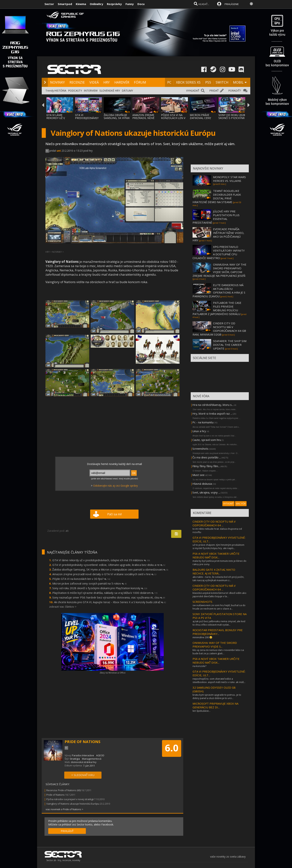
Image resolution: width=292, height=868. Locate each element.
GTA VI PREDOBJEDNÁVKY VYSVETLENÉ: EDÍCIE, (88, 118)
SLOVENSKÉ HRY (110, 91)
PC (169, 82)
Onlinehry (96, 4)
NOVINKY (57, 82)
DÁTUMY (127, 91)
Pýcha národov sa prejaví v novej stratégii (70, 799)
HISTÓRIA (60, 91)
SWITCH (222, 82)
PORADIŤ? (235, 91)
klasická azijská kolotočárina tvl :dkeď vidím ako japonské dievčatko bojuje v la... (219, 595)
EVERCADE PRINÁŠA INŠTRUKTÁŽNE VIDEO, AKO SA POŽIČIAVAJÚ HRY (218, 235)
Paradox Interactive (83, 755)
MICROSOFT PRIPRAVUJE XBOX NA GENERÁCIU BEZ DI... (215, 705)
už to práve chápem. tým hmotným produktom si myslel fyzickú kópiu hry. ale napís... (218, 546)
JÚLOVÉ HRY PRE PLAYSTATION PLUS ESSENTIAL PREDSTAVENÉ (216, 217)
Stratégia (75, 759)
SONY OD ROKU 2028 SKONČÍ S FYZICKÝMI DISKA (232, 118)
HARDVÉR (122, 82)
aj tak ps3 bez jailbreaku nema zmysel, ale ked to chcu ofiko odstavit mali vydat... (219, 623)
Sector (49, 4)
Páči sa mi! (114, 514)
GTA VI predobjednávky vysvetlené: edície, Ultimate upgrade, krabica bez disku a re (109, 565)
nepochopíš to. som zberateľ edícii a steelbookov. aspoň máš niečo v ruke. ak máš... (219, 680)
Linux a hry (200, 431)
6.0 (172, 748)
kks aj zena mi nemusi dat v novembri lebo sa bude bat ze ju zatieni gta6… (218, 652)
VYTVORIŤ (228, 504)
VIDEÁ (94, 82)
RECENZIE (77, 82)
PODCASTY (75, 91)
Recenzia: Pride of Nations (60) (64, 790)
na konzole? (199, 666)
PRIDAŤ (214, 91)
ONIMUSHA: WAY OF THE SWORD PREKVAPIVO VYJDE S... (215, 645)
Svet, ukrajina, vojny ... (206, 492)
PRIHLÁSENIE (232, 4)
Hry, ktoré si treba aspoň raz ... (212, 413)
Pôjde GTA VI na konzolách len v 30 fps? (81, 579)
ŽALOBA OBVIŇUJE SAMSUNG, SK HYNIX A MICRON (117, 118)
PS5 (208, 82)
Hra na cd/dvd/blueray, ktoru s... (213, 405)
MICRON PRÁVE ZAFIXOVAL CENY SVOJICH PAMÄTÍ (200, 118)
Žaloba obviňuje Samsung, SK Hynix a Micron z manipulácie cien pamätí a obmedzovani (110, 569)
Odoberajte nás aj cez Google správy (115, 486)
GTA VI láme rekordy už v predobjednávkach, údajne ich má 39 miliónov (101, 560)
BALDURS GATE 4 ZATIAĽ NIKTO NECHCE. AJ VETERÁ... (214, 571)
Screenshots (200, 449)
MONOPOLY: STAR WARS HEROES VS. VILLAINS (229, 179)
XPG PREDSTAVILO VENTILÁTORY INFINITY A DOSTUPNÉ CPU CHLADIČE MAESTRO (219, 252)
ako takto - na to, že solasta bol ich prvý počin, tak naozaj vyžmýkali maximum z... (218, 579)
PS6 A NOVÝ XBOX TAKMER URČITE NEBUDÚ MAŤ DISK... (216, 555)
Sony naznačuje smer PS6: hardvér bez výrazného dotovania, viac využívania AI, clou (109, 597)
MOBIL (238, 82)
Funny (130, 4)
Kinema (81, 4)
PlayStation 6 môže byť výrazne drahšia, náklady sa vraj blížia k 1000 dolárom (105, 593)
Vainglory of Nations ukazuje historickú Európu (73, 804)
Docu (141, 4)
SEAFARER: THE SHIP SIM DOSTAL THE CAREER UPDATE (230, 345)
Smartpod (65, 4)
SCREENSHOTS (202, 602)
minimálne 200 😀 (202, 637)
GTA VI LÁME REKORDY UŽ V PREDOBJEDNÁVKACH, (60, 118)
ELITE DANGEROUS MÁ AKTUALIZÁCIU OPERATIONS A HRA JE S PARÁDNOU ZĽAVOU (219, 291)
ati (67, 531)
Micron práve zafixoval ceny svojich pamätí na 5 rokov (90, 583)
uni (59, 151)
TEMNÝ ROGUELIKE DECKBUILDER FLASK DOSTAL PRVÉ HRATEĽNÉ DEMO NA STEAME (217, 196)
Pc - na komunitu (203, 422)
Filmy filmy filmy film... (206, 466)
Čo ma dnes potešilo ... (207, 457)
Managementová (92, 759)
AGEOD (100, 755)
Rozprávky (114, 4)
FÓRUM (140, 82)
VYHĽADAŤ (193, 91)
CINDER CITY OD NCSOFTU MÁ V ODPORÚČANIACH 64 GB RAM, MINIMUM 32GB (219, 329)
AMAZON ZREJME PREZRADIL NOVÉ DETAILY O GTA (143, 118)
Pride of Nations (55, 795)
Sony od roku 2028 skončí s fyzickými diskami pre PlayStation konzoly (100, 588)
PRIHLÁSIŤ (67, 831)
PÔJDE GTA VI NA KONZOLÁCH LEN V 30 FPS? (173, 118)
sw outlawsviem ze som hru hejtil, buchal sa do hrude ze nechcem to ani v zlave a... (219, 607)
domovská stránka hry (84, 762)
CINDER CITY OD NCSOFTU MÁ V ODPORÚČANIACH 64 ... (214, 523)
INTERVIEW (91, 91)
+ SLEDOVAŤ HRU (83, 775)
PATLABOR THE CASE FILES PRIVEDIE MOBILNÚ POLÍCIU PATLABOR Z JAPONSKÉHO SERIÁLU (217, 308)
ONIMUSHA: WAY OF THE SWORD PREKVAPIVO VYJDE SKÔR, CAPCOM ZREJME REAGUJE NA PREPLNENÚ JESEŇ (219, 270)
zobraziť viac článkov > (63, 607)
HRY (107, 82)
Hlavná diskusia (202, 484)
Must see (198, 475)
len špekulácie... (201, 711)
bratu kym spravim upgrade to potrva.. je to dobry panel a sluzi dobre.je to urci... (217, 696)
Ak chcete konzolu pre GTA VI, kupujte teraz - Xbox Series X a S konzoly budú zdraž (110, 602)
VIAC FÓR (241, 504)
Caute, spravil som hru (207, 440)
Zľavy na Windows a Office (113, 673)
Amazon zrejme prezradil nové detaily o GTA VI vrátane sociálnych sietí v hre (104, 574)
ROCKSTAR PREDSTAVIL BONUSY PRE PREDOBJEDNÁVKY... (218, 632)
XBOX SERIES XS (188, 82)
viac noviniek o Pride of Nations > (64, 809)
